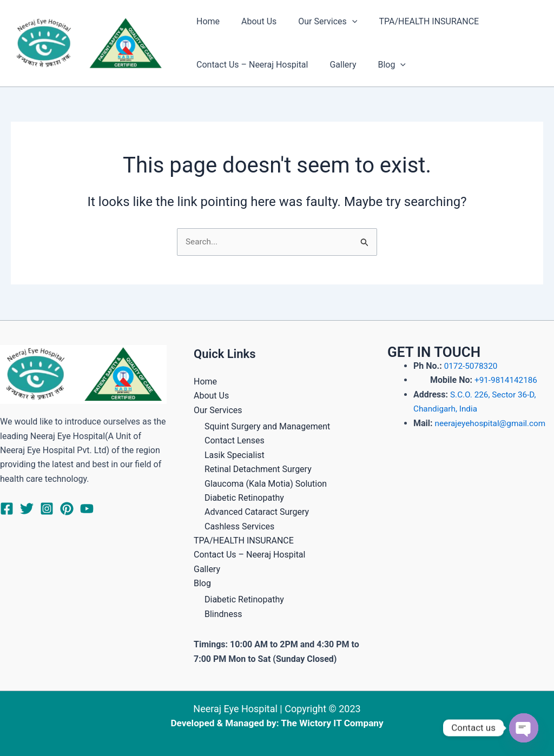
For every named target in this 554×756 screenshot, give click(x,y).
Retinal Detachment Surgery (258, 469)
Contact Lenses (235, 440)
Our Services (317, 22)
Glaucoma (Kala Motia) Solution (266, 483)
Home (206, 21)
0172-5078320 (472, 366)
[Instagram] (47, 509)
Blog (381, 65)
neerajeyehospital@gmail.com (493, 423)
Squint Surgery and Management (267, 426)
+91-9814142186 (506, 380)
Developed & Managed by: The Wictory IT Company (277, 723)
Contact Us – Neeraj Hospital (250, 65)
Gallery (336, 65)
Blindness (223, 614)
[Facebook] (7, 509)
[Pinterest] (67, 509)
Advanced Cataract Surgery (257, 512)
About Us (252, 21)
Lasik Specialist (235, 455)
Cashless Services (239, 526)
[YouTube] (87, 509)
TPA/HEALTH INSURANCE (414, 21)
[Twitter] (27, 509)
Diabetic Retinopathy (244, 498)
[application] (341, 22)
